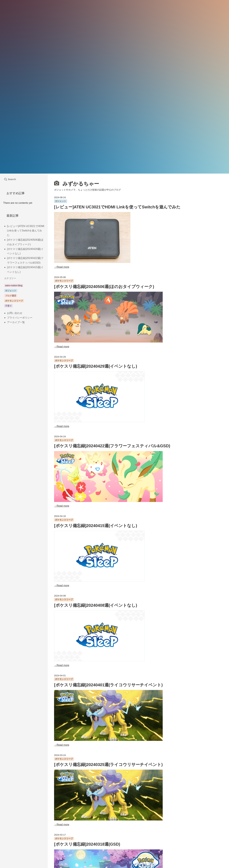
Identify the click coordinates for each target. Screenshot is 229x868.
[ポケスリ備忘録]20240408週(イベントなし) (96, 605)
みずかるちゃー (77, 183)
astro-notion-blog (14, 285)
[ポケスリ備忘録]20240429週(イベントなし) (96, 366)
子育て (8, 306)
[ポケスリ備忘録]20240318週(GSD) (87, 844)
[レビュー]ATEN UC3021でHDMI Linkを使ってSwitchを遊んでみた (117, 207)
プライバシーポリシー (20, 318)
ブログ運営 (11, 296)
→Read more (62, 267)
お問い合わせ (15, 313)
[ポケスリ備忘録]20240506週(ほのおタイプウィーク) (104, 287)
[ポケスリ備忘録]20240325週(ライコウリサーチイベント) (108, 765)
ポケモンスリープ (64, 281)
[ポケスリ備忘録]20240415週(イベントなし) (96, 526)
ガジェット (61, 201)
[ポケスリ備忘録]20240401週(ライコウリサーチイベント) (108, 685)
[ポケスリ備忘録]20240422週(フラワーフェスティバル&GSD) (112, 446)
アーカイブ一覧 (16, 322)
